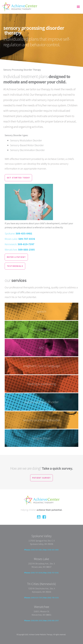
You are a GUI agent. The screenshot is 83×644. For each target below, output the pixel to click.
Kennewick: (20, 244)
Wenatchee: (20, 250)
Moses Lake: (20, 239)
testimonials (15, 266)
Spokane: (19, 233)
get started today (18, 178)
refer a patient (16, 257)
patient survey (41, 478)
